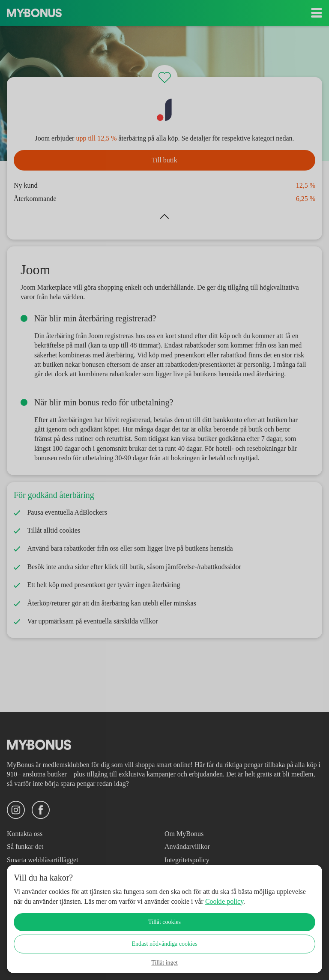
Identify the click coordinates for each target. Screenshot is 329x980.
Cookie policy (279, 902)
